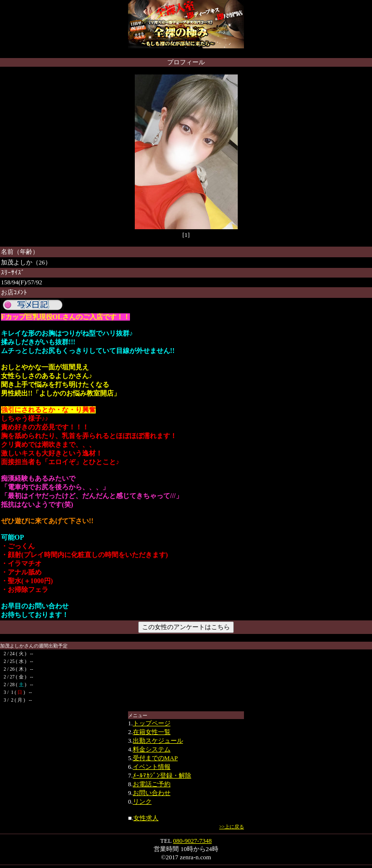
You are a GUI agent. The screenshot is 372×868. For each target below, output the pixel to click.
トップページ (152, 723)
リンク (142, 802)
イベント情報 (152, 767)
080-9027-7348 (192, 841)
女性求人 (146, 818)
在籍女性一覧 (152, 732)
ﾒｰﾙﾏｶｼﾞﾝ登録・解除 (162, 775)
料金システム (152, 749)
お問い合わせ (152, 793)
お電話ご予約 (152, 784)
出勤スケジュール (158, 741)
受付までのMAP (155, 758)
